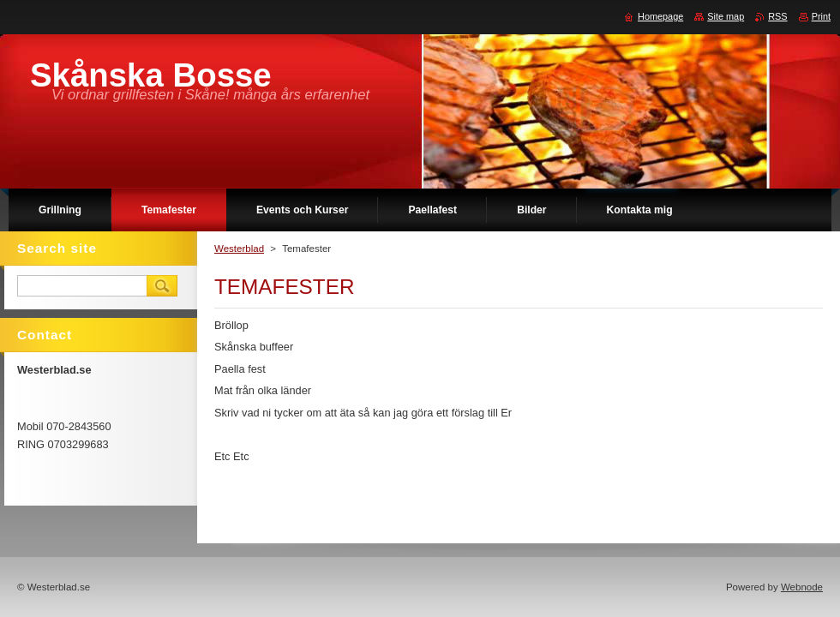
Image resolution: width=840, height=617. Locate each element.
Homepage (660, 16)
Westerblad (239, 249)
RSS (777, 16)
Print (821, 16)
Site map (726, 16)
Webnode (802, 587)
